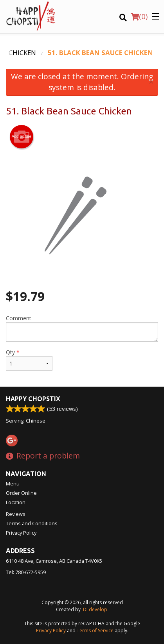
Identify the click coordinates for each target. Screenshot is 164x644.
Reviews (16, 514)
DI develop (95, 609)
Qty (29, 359)
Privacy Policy (21, 533)
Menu (13, 483)
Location (16, 502)
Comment (82, 328)
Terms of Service (95, 631)
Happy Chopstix (33, 399)
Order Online (21, 493)
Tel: (26, 572)
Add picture (22, 137)
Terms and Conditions (32, 523)
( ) (139, 16)
